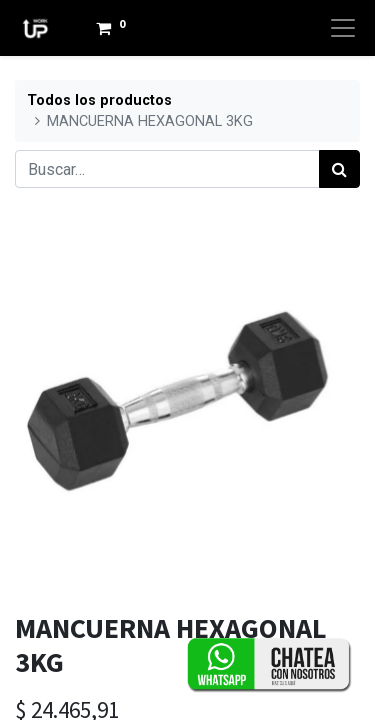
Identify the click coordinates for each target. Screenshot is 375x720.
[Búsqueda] (339, 169)
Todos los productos (99, 100)
